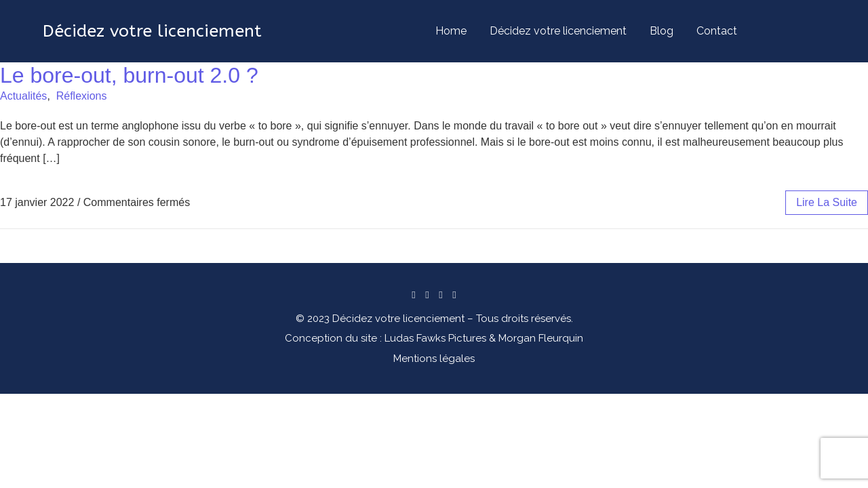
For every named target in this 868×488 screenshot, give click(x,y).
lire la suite (827, 202)
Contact (717, 31)
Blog (662, 31)
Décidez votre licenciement (558, 31)
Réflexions (82, 96)
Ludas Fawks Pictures (435, 338)
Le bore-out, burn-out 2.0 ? (129, 75)
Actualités (23, 96)
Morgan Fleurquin (541, 338)
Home (451, 31)
